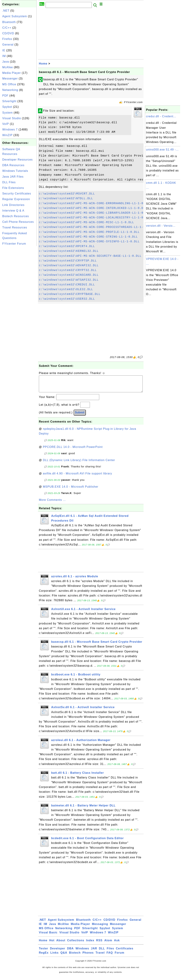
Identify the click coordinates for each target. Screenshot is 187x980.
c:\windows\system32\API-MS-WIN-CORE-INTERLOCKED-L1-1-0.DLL (93, 208)
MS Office (9, 84)
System (7, 113)
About (61, 944)
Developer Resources (18, 160)
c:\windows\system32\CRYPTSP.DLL (68, 261)
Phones (88, 956)
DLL (102, 952)
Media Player (12, 73)
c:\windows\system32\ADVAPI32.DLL (69, 266)
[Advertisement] (19, 300)
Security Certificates (17, 194)
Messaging (100, 928)
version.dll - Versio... (161, 226)
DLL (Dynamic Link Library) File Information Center (79, 464)
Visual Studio (12, 118)
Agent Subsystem (15, 16)
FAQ (110, 956)
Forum (120, 956)
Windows (82, 952)
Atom (108, 944)
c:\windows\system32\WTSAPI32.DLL (69, 280)
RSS (99, 944)
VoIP (6, 124)
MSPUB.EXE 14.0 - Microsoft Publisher (71, 490)
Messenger (10, 79)
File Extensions (13, 188)
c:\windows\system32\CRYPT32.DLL (68, 270)
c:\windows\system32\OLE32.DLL (66, 289)
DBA (70, 952)
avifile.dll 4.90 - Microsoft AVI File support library (77, 477)
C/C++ (7, 28)
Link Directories (13, 205)
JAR (94, 952)
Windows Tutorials (15, 171)
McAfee (8, 67)
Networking (10, 90)
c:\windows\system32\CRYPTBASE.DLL (70, 294)
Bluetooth (9, 22)
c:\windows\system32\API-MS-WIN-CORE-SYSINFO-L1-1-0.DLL (89, 242)
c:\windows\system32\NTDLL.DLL (66, 199)
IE (4, 50)
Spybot (7, 107)
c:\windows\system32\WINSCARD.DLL (69, 275)
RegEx (44, 956)
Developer (58, 952)
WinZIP (7, 135)
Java (6, 62)
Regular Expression (16, 199)
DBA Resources (13, 165)
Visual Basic (48, 936)
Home (43, 64)
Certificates (125, 952)
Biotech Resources (16, 216)
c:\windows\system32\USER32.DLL (67, 299)
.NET (6, 11)
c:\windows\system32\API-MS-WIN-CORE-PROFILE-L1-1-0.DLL (89, 232)
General (8, 45)
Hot (52, 944)
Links (54, 956)
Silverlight (9, 101)
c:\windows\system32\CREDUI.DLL (67, 285)
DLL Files (9, 182)
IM (4, 56)
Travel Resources (15, 227)
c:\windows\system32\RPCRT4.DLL (67, 246)
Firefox (7, 39)
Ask (117, 944)
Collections (76, 944)
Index (90, 944)
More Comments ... (52, 503)
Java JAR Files (13, 177)
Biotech (75, 956)
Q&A (64, 956)
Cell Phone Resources (18, 222)
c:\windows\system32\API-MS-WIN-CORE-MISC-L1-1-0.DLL (86, 222)
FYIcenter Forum (14, 244)
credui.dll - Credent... (161, 116)
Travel (100, 956)
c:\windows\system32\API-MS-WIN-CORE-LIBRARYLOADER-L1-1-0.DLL (95, 213)
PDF (5, 96)
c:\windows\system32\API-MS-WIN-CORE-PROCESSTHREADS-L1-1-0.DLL (96, 227)
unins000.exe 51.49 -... (162, 150)
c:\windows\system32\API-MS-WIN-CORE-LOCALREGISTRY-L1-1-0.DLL (95, 218)
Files (110, 952)
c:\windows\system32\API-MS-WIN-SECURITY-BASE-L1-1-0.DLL (90, 256)
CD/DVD (8, 33)
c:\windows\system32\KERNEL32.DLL (69, 251)
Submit (80, 416)
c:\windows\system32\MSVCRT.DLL (67, 194)
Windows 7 (10, 130)
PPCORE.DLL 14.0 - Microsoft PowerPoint (73, 450)
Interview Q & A (13, 211)
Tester (44, 952)
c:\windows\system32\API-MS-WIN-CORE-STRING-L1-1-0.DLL (88, 237)
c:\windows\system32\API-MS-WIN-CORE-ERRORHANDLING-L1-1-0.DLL (95, 203)
